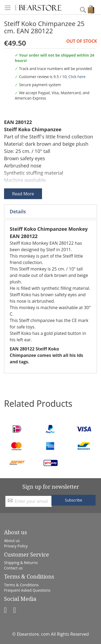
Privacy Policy (16, 546)
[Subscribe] (74, 500)
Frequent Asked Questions (27, 590)
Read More (23, 194)
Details (18, 211)
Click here (77, 77)
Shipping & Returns (21, 563)
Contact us (13, 568)
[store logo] (38, 7)
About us (12, 541)
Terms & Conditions (21, 585)
